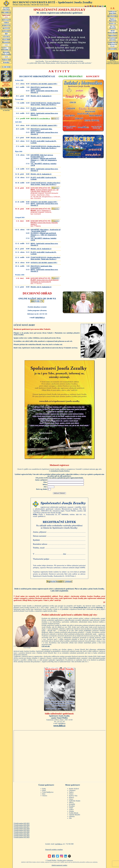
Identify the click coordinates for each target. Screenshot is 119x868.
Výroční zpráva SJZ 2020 (22, 832)
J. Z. (6, 45)
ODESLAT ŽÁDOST (59, 493)
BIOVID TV (55, 119)
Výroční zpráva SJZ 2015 (22, 823)
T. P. (6, 57)
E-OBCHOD (6, 67)
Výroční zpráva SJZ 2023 (22, 837)
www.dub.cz (59, 725)
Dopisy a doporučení (113, 20)
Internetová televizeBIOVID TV (6, 83)
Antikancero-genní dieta (113, 12)
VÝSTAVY (6, 37)
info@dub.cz (40, 318)
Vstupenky (55, 188)
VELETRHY (6, 39)
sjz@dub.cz (62, 723)
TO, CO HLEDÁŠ (113, 27)
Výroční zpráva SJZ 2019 (22, 830)
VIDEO (6, 23)
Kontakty (6, 62)
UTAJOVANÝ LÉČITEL (113, 39)
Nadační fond (6, 60)
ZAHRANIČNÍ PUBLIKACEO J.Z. (113, 44)
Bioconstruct (6, 42)
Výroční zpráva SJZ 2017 (22, 827)
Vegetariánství (113, 35)
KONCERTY (6, 31)
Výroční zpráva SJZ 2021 (22, 834)
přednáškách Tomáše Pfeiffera (60, 471)
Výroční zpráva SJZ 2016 (22, 825)
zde (97, 469)
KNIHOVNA (6, 25)
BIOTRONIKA (113, 16)
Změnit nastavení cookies (59, 865)
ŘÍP (6, 34)
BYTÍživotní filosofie (113, 32)
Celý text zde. (46, 646)
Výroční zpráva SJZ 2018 (22, 829)
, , (44, 84)
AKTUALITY (6, 20)
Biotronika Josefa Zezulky (6, 53)
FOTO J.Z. (113, 23)
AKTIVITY (6, 28)
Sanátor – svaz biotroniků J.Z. (6, 49)
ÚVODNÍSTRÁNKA (6, 9)
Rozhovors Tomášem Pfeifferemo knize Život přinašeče (113, 61)
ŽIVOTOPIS (113, 49)
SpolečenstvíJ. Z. (6, 16)
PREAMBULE (6, 12)
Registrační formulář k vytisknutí (59, 582)
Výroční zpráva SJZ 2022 (22, 835)
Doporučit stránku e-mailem (54, 850)
